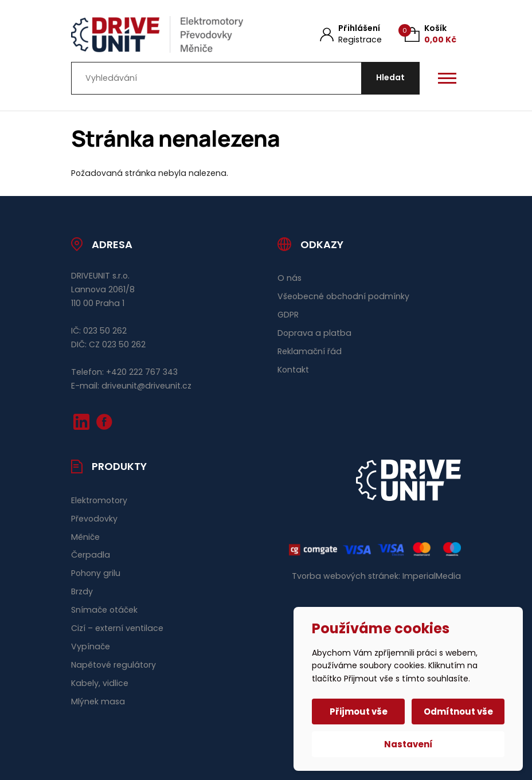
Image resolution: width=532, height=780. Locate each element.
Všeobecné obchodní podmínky (343, 296)
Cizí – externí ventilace (117, 628)
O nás (290, 278)
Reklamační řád (310, 351)
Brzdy (82, 591)
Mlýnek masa (98, 701)
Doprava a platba (314, 333)
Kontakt (293, 370)
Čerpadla (91, 555)
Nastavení (408, 744)
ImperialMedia (432, 576)
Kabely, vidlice (100, 683)
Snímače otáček (104, 610)
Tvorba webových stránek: (346, 576)
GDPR (288, 315)
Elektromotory (99, 500)
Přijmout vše (359, 712)
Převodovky (94, 519)
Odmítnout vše (458, 712)
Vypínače (91, 646)
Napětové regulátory (114, 665)
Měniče (85, 537)
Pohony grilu (96, 573)
